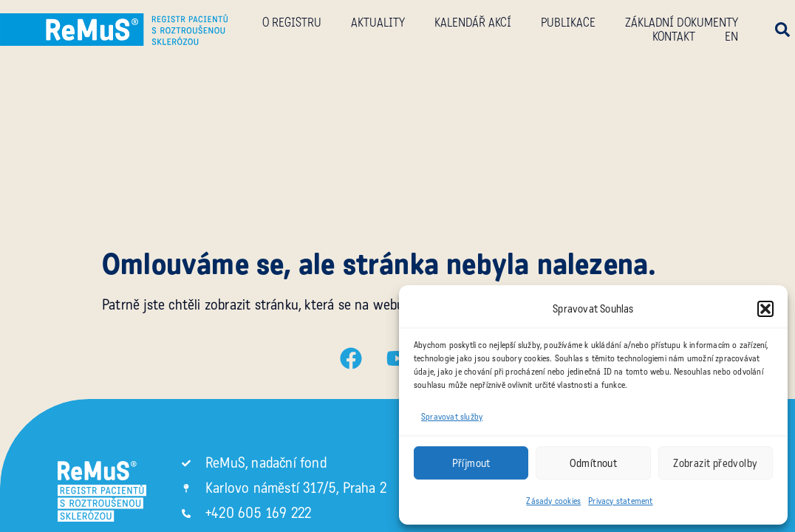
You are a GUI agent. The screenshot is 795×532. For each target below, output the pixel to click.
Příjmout (471, 463)
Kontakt (674, 37)
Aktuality (378, 23)
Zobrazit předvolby (715, 463)
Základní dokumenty (682, 23)
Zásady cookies (553, 501)
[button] (765, 309)
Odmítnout (594, 463)
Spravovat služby (452, 417)
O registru (292, 23)
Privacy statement (620, 501)
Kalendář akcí (473, 23)
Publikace (568, 23)
